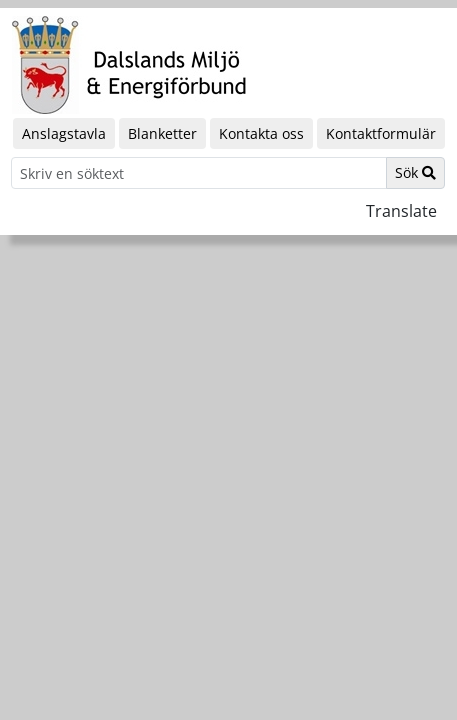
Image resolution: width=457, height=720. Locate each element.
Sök (415, 172)
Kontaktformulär (381, 133)
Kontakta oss (261, 133)
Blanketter (162, 133)
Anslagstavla (64, 133)
